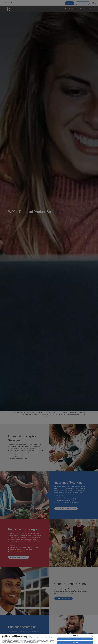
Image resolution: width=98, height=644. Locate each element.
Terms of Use (24, 643)
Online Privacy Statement (34, 643)
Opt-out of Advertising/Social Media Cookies (75, 640)
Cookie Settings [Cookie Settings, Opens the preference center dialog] (75, 636)
